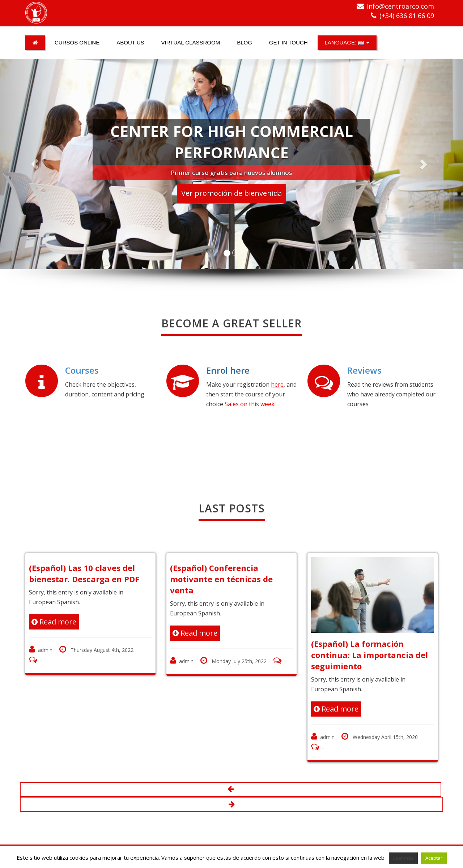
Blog (245, 42)
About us (130, 42)
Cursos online (77, 42)
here (277, 384)
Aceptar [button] (434, 858)
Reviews (364, 370)
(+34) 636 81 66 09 (407, 16)
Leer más (403, 858)
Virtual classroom (191, 42)
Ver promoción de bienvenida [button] (231, 193)
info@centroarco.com (400, 6)
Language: (347, 42)
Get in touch (288, 42)
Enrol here (228, 370)
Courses (82, 370)
